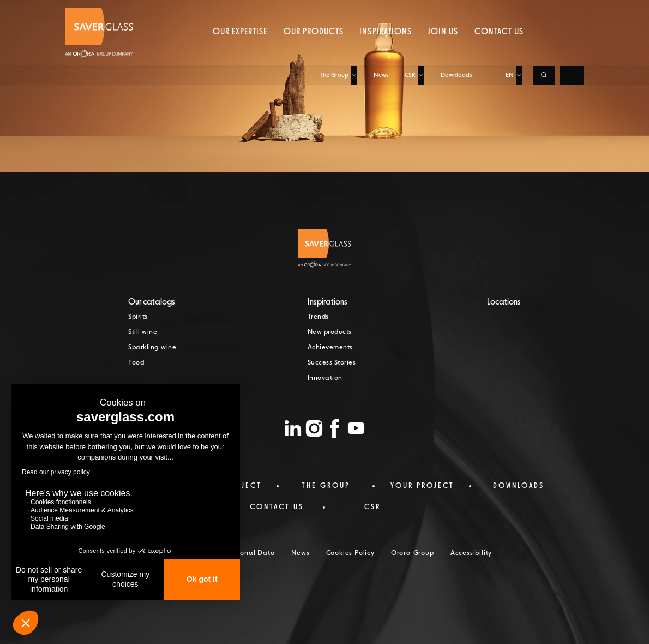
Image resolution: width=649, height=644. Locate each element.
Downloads (456, 10)
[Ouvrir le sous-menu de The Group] (354, 10)
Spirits (138, 317)
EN (510, 10)
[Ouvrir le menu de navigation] (572, 10)
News (381, 10)
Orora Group (413, 553)
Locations (504, 302)
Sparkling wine (152, 348)
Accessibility (471, 553)
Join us (443, 52)
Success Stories (332, 363)
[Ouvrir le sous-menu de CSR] (421, 10)
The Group (334, 10)
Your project (422, 486)
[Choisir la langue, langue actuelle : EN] (519, 10)
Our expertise (240, 52)
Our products (314, 52)
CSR (410, 10)
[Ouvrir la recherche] (544, 10)
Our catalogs (152, 302)
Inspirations (385, 52)
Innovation (325, 378)
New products (330, 332)
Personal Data (250, 553)
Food (136, 363)
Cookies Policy (350, 553)
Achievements (330, 348)
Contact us (499, 52)
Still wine (143, 332)
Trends (318, 317)
